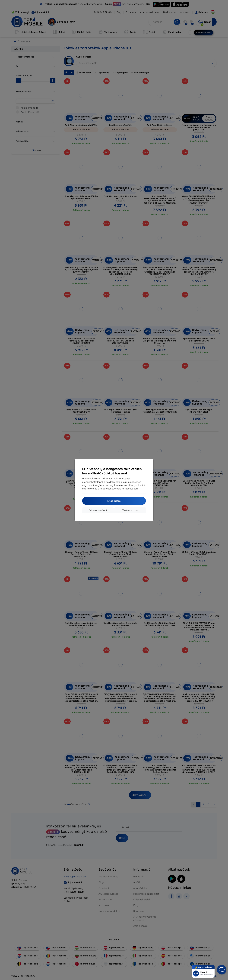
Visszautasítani (98, 510)
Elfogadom (114, 501)
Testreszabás (130, 510)
